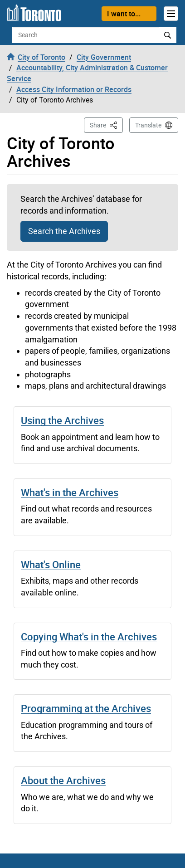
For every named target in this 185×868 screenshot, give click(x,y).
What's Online (51, 564)
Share (106, 124)
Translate (148, 125)
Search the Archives (64, 231)
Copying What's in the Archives (89, 636)
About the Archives (63, 780)
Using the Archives (62, 420)
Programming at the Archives (86, 708)
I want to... (124, 14)
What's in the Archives (70, 492)
